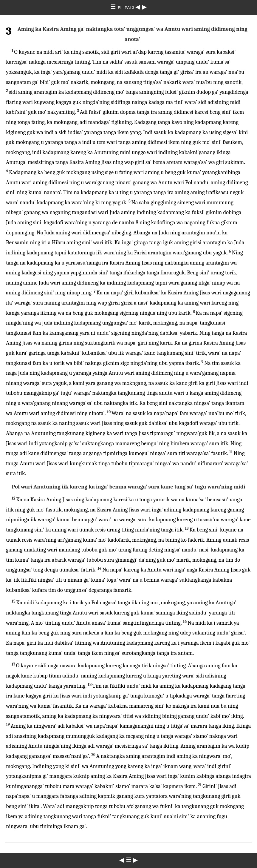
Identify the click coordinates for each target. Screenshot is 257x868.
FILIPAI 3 (126, 8)
